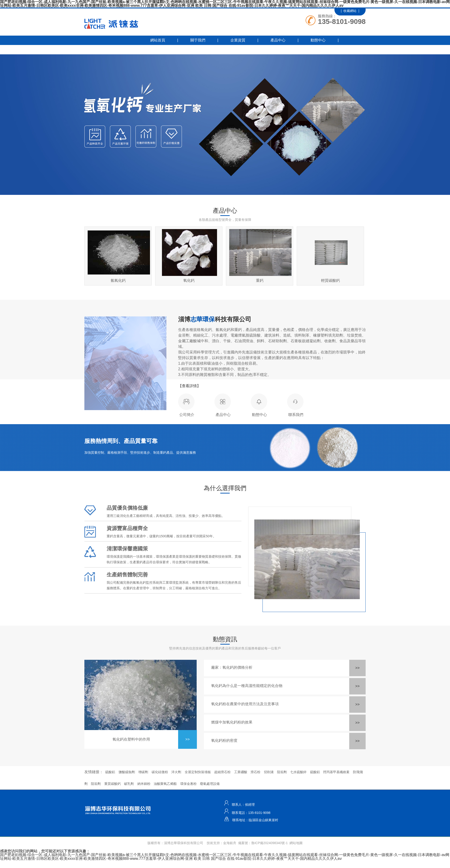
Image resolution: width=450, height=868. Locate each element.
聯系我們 (144, 50)
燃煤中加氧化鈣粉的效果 (232, 722)
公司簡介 (187, 415)
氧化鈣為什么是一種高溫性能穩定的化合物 (247, 686)
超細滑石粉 (222, 772)
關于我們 (198, 40)
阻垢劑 (282, 772)
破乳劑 (129, 784)
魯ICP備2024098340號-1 (270, 843)
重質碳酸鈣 (112, 784)
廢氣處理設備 (210, 784)
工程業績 (104, 50)
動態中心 (318, 40)
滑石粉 (255, 772)
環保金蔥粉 (188, 784)
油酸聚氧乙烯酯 (165, 784)
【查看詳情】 (189, 386)
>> (188, 739)
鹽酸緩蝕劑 (127, 772)
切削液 (269, 772)
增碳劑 (143, 772)
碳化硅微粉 (160, 772)
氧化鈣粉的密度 (224, 740)
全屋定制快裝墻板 (198, 772)
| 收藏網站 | (350, 11)
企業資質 (238, 40)
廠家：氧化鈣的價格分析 (232, 667)
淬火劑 (176, 772)
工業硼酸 (241, 772)
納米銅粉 (144, 784)
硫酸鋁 (110, 772)
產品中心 (278, 40)
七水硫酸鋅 (298, 772)
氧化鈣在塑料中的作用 (131, 739)
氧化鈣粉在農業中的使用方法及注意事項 (245, 704)
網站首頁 (158, 40)
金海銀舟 (230, 843)
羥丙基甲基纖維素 (336, 772)
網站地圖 (296, 843)
